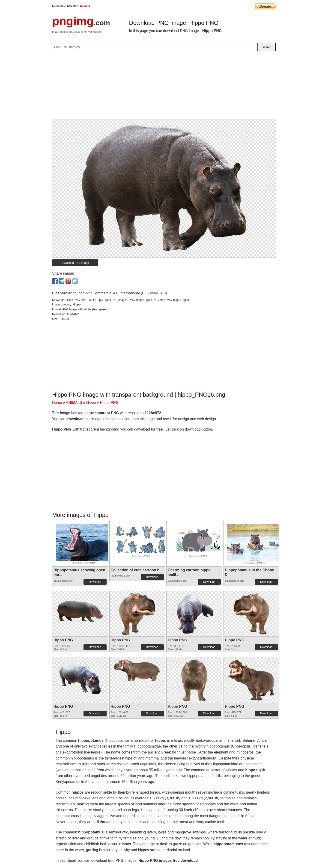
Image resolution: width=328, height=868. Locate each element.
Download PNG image (75, 263)
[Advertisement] (164, 87)
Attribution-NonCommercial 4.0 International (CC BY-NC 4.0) (117, 293)
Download (95, 582)
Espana (85, 6)
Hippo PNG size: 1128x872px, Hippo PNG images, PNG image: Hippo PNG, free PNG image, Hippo (127, 300)
